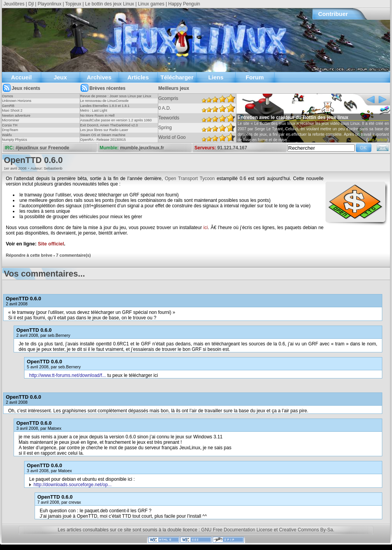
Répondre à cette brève (29, 255)
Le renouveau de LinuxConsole (104, 101)
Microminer (11, 120)
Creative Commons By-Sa (306, 530)
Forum (255, 77)
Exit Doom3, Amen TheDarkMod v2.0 (109, 125)
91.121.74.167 (232, 148)
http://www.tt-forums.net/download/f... (67, 375)
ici (206, 228)
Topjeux (73, 4)
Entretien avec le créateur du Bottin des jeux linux (293, 117)
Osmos (8, 96)
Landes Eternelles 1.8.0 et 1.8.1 (105, 106)
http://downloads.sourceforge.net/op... (73, 485)
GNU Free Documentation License (237, 530)
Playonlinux (50, 4)
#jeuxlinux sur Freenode (42, 148)
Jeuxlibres (14, 4)
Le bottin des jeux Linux (110, 4)
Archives (99, 77)
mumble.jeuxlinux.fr (142, 148)
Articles (138, 77)
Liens (216, 77)
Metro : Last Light (94, 110)
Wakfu (7, 135)
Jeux (60, 77)
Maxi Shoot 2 (12, 110)
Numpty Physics (15, 140)
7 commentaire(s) (73, 255)
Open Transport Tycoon (190, 179)
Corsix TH (10, 125)
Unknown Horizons (17, 101)
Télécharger (177, 77)
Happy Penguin (184, 4)
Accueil (21, 77)
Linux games (151, 4)
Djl (31, 4)
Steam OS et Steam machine (103, 135)
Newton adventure (16, 116)
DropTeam (10, 130)
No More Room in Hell (97, 116)
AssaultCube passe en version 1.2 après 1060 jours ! (116, 123)
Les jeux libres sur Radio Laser (104, 130)
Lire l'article (378, 140)
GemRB (8, 106)
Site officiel (51, 244)
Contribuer (333, 14)
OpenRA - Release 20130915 (103, 140)
